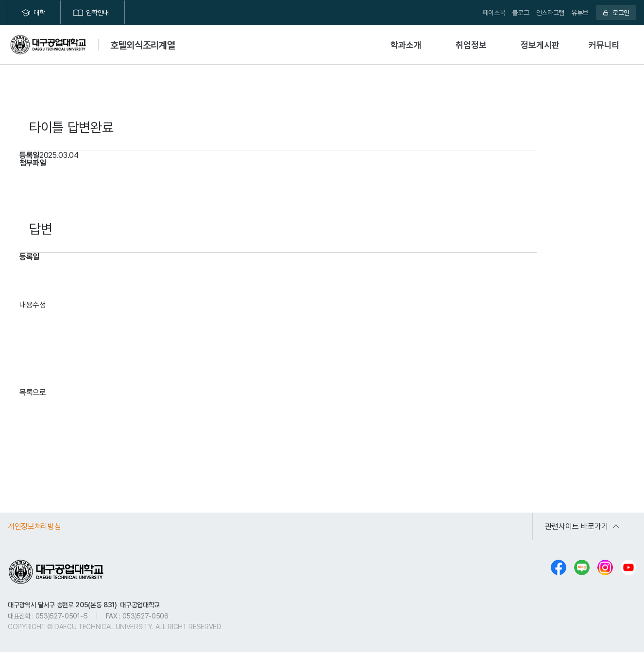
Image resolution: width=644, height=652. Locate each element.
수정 (39, 305)
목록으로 (33, 392)
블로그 (520, 12)
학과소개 (406, 45)
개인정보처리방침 (34, 526)
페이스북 (494, 12)
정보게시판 (540, 45)
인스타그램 (550, 12)
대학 (39, 12)
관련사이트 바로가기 (576, 526)
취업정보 (471, 45)
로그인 (621, 12)
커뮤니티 (604, 45)
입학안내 (97, 12)
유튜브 (580, 12)
